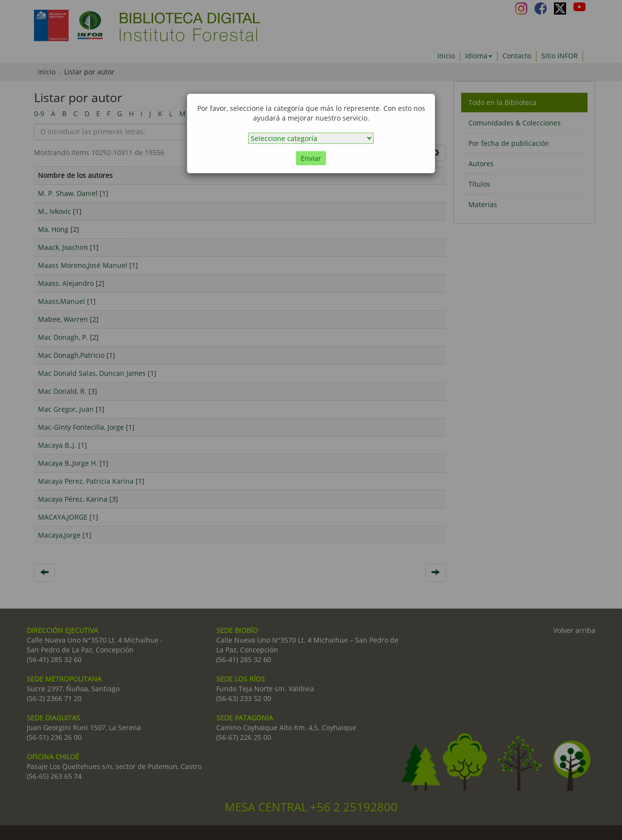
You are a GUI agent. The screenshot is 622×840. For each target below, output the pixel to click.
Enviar (311, 158)
